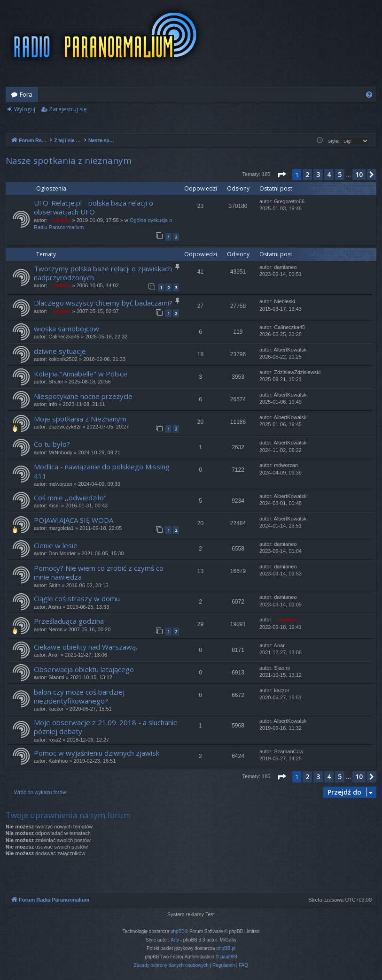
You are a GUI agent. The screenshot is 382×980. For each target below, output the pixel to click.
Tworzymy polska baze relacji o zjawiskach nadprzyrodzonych (103, 273)
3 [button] (318, 174)
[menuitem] (369, 95)
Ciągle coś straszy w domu (77, 598)
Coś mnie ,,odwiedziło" (70, 498)
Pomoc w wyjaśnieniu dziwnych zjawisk (97, 753)
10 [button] (359, 174)
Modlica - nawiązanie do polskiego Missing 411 (102, 471)
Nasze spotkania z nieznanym (69, 161)
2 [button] (307, 174)
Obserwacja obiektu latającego (84, 669)
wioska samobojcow (66, 329)
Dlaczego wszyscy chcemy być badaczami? (103, 303)
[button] (281, 175)
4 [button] (329, 174)
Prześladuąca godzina (69, 621)
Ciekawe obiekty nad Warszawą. (86, 647)
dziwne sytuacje (60, 351)
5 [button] (340, 174)
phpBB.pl (226, 948)
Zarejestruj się (68, 109)
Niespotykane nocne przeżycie (83, 396)
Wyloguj (25, 109)
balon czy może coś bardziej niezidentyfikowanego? (79, 696)
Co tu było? (52, 444)
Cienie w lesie (56, 545)
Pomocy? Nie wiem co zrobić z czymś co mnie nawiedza (99, 572)
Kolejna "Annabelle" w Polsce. (81, 374)
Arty (175, 940)
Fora (26, 94)
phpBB (178, 931)
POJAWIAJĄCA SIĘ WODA (74, 520)
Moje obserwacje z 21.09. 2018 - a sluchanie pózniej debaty (106, 727)
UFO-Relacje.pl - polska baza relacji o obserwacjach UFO (94, 207)
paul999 (229, 957)
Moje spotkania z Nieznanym (80, 419)
